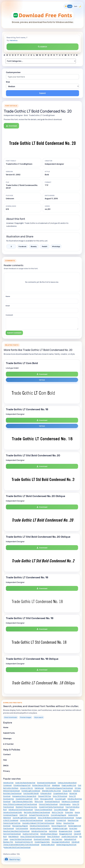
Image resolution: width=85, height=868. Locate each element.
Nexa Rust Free (73, 820)
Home (6, 727)
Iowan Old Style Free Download (21, 839)
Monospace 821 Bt (47, 799)
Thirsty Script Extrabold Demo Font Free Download (21, 845)
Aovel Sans (73, 828)
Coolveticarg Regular (58, 815)
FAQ (5, 760)
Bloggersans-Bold (65, 831)
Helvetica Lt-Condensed (70, 801)
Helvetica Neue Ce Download (40, 828)
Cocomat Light (60, 799)
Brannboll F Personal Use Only (26, 807)
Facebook (22, 246)
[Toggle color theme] (73, 6)
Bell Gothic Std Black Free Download (37, 812)
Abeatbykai (56, 785)
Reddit (45, 246)
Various (42, 380)
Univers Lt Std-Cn (26, 788)
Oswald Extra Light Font (24, 799)
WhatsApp (56, 246)
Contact (7, 754)
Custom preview (13, 72)
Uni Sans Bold (50, 820)
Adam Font (23, 815)
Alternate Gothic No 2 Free (51, 791)
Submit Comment (14, 333)
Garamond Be (73, 815)
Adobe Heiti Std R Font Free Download (17, 847)
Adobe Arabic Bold (48, 845)
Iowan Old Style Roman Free (25, 783)
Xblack (72, 810)
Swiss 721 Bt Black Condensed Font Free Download (56, 818)
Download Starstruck (52, 801)
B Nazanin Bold (46, 793)
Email (8, 306)
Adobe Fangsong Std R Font (66, 845)
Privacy (7, 771)
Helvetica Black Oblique (49, 834)
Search (42, 47)
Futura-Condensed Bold (43, 810)
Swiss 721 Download (60, 796)
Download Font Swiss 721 (24, 842)
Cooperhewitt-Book (60, 793)
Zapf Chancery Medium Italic (23, 801)
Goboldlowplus (65, 804)
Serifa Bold (53, 831)
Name (8, 296)
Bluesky (34, 246)
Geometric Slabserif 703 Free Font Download (38, 823)
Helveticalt (75, 842)
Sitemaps (7, 738)
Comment (9, 315)
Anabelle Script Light (60, 828)
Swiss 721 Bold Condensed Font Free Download (20, 804)
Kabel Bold (7, 818)
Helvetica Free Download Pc (40, 826)
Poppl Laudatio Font (69, 785)
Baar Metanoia (14, 836)
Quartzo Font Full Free (30, 834)
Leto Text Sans (57, 839)
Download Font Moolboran (46, 783)
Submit (42, 93)
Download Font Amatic (42, 839)
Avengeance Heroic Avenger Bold (24, 796)
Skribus (59, 823)
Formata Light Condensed (31, 791)
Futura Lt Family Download (48, 804)
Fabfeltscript (39, 788)
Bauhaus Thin (8, 842)
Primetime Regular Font (22, 785)
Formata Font (61, 820)
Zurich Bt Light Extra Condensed (24, 818)
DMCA (6, 766)
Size (8, 82)
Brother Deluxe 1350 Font (41, 785)
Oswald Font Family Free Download (51, 807)
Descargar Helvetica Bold (61, 842)
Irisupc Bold (67, 791)
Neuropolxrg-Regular (20, 826)
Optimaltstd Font (70, 839)
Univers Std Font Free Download (31, 820)
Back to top (12, 859)
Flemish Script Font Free (12, 823)
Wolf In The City (57, 812)
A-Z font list (8, 744)
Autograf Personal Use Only (39, 815)
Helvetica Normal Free (39, 831)
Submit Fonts (9, 733)
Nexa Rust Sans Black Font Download (16, 831)
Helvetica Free (8, 783)
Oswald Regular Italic (42, 842)
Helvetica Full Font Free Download (21, 810)
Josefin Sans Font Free (69, 836)
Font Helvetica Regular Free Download (59, 788)
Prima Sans (69, 812)
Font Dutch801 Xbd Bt (31, 793)
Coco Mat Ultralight (61, 810)
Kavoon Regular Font (59, 826)
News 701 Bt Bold (53, 836)
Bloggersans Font (66, 834)
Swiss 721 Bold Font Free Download (33, 836)
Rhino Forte (39, 801)
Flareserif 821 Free (44, 796)
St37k (36, 799)
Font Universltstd (22, 828)
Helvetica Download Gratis (13, 812)
